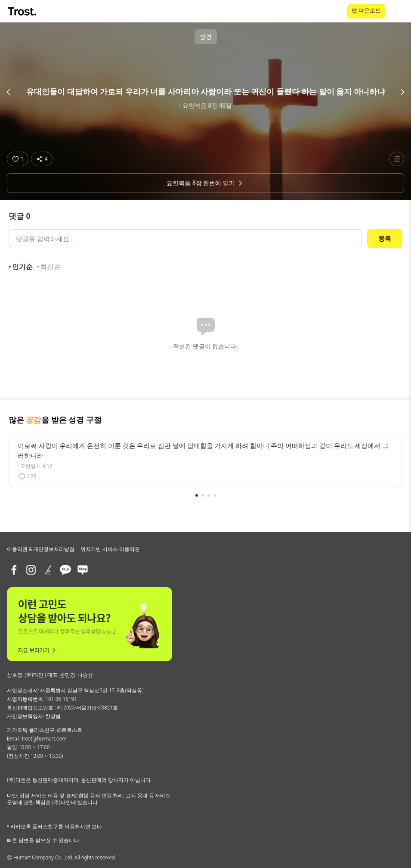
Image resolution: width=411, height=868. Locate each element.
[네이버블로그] (83, 570)
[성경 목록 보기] (397, 159)
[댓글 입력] (185, 239)
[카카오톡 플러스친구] (65, 570)
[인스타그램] (31, 570)
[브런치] (48, 570)
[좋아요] (18, 159)
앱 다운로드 (366, 11)
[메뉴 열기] (399, 11)
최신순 (50, 267)
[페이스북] (14, 570)
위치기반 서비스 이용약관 (110, 549)
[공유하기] (42, 159)
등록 (385, 239)
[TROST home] (23, 11)
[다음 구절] (402, 92)
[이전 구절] (9, 92)
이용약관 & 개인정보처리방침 (41, 549)
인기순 (22, 267)
